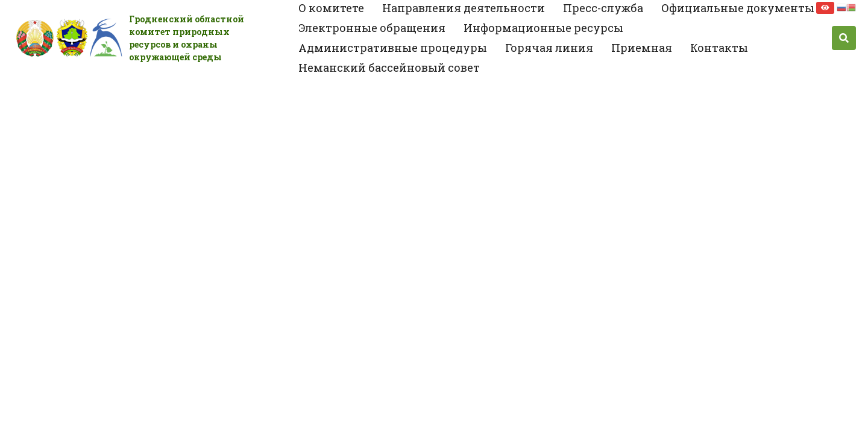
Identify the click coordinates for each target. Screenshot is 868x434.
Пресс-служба (603, 8)
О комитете (331, 8)
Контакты (719, 48)
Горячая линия (549, 48)
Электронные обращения (372, 28)
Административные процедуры (393, 48)
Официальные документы (738, 8)
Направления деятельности (464, 8)
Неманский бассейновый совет (389, 68)
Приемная (642, 48)
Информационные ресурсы (543, 28)
